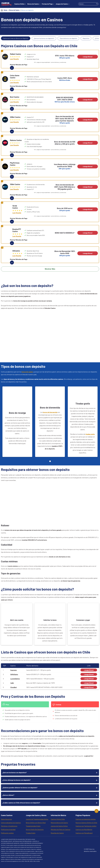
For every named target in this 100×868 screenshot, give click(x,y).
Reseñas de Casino (57, 833)
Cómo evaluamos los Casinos (11, 823)
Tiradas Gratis (31, 833)
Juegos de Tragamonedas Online (37, 819)
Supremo (14, 670)
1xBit (12, 683)
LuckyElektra (15, 679)
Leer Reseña (14, 59)
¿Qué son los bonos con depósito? (44, 38)
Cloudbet (14, 687)
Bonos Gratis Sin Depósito (35, 829)
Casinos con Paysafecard (84, 833)
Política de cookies (7, 833)
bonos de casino (27, 372)
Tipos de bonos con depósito (68, 38)
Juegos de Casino (62, 4)
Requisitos (86, 38)
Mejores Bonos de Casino (59, 823)
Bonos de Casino (33, 4)
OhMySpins (14, 674)
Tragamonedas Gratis (33, 826)
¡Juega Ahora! (88, 57)
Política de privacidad (8, 829)
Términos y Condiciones (9, 826)
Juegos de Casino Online (59, 826)
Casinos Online (19, 4)
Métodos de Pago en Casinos (61, 829)
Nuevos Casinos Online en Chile (86, 823)
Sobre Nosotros (6, 819)
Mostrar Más (50, 269)
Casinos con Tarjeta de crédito (86, 826)
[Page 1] (50, 461)
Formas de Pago (47, 4)
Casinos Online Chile (58, 819)
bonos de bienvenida (50, 412)
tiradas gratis (90, 434)
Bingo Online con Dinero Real (36, 823)
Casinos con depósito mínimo (86, 819)
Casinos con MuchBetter (84, 829)
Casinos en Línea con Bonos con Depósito (16, 38)
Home (6, 10)
